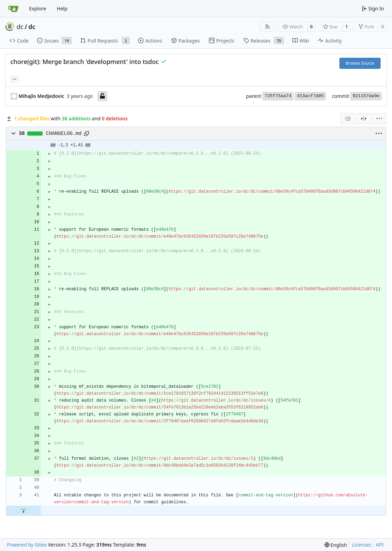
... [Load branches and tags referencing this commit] (15, 79)
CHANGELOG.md (64, 134)
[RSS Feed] (267, 27)
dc (20, 27)
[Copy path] (86, 134)
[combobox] (348, 119)
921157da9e (366, 96)
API (380, 545)
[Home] (13, 9)
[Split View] (364, 119)
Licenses (362, 545)
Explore (38, 8)
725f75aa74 (278, 96)
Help (62, 8)
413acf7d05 (310, 96)
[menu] (379, 119)
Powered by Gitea (27, 545)
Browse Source (360, 63)
